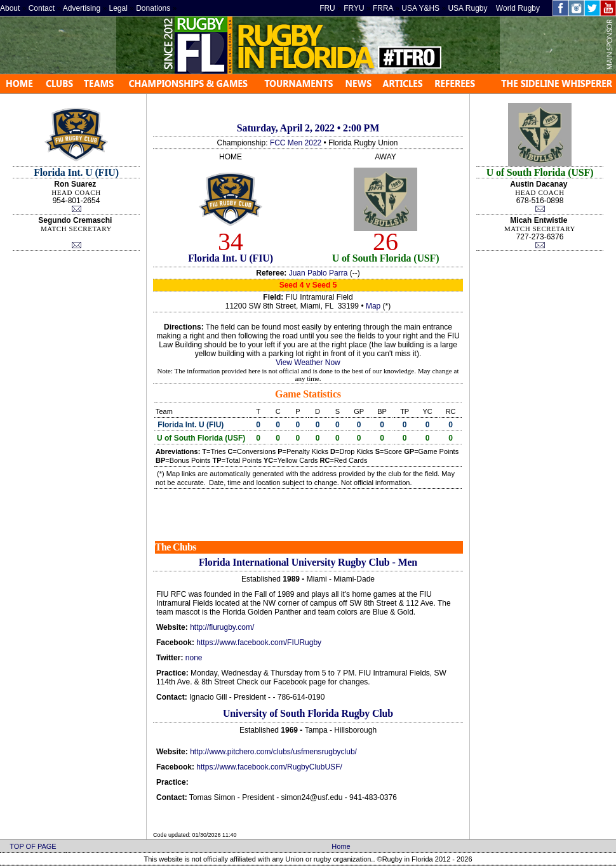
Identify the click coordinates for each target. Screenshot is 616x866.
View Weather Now (308, 363)
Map (373, 306)
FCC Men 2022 (296, 143)
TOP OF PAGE (33, 846)
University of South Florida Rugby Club (308, 713)
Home (341, 846)
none (194, 658)
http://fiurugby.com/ (222, 627)
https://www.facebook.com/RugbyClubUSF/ (269, 767)
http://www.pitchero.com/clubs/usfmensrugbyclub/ (273, 752)
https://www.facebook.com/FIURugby (259, 643)
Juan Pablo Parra (318, 273)
